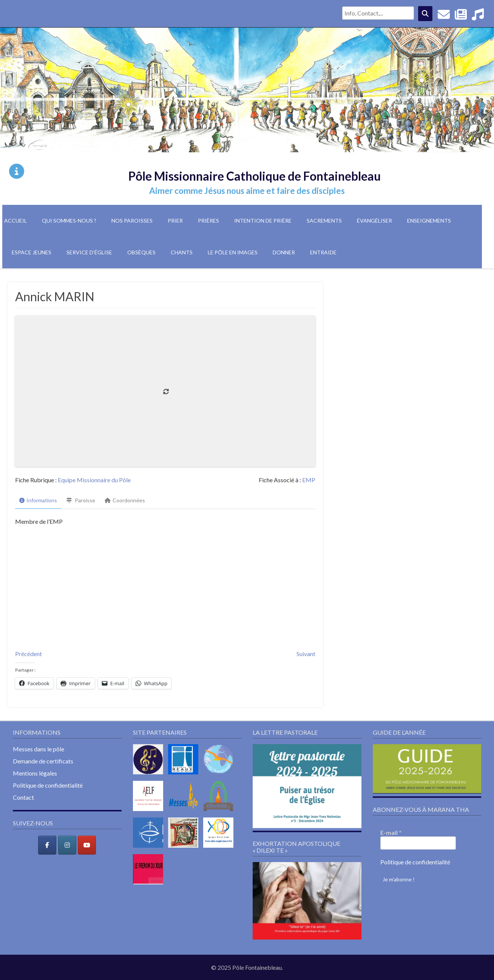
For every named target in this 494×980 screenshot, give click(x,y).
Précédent (29, 654)
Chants (182, 252)
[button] (307, 786)
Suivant (306, 654)
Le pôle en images (233, 252)
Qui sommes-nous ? (69, 221)
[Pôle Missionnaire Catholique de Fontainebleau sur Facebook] (47, 845)
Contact (23, 797)
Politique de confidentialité (48, 785)
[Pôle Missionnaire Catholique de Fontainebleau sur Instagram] (67, 845)
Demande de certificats (43, 761)
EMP (309, 480)
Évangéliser (374, 221)
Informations (38, 500)
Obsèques (141, 252)
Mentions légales (35, 773)
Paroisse (81, 500)
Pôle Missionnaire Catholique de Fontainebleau (255, 176)
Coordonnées (125, 500)
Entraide (323, 252)
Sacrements (324, 221)
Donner (284, 252)
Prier (175, 221)
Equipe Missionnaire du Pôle (94, 480)
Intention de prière (263, 221)
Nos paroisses (132, 221)
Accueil (15, 221)
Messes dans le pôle (39, 749)
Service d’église (89, 252)
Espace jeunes (32, 252)
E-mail (391, 832)
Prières (208, 221)
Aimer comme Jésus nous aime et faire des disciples (247, 191)
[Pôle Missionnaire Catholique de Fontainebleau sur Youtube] (87, 845)
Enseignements (429, 221)
